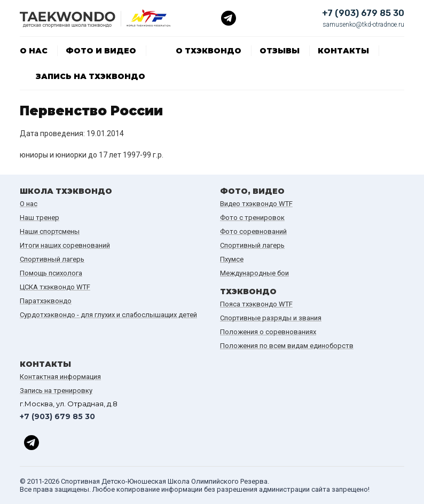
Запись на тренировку (56, 391)
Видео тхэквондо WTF (256, 204)
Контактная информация (60, 377)
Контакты (343, 51)
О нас (34, 51)
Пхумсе (232, 259)
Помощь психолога (51, 273)
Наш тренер (40, 218)
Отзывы (280, 51)
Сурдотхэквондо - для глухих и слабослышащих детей (108, 315)
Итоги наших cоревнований (65, 245)
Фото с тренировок (252, 218)
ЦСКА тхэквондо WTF (55, 287)
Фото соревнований (253, 231)
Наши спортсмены (50, 231)
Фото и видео (101, 51)
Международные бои (254, 273)
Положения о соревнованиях (268, 332)
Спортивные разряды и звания (271, 318)
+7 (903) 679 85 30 (363, 13)
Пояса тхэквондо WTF (256, 304)
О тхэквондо (209, 51)
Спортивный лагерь (52, 259)
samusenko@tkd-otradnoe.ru (363, 25)
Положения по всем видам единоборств (287, 346)
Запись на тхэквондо (91, 76)
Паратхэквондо (46, 301)
